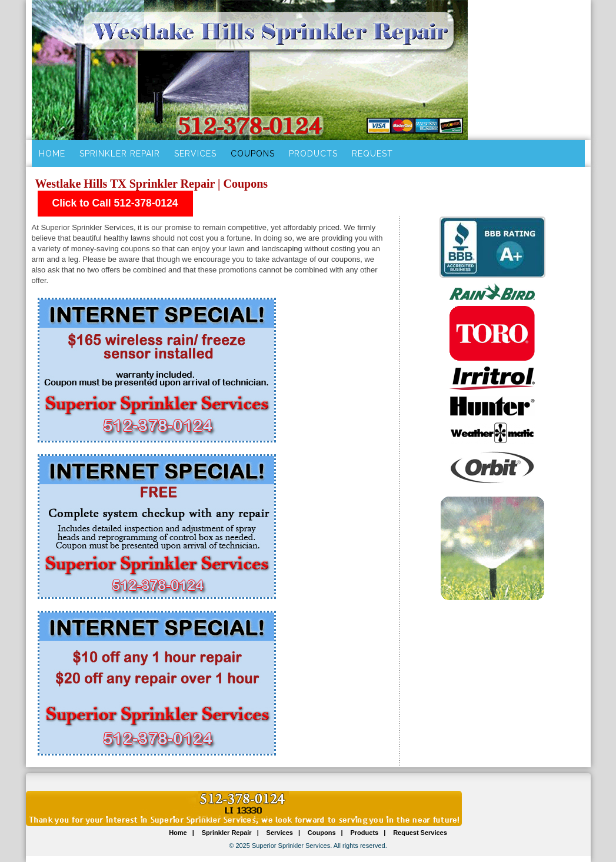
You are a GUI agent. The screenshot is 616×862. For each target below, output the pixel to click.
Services (195, 154)
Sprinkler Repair (120, 154)
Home (52, 154)
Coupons (253, 154)
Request (372, 154)
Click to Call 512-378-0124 (115, 203)
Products (313, 154)
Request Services (420, 833)
